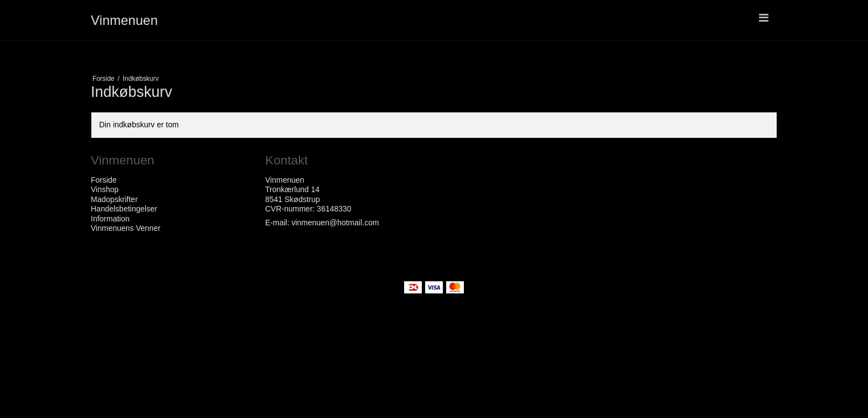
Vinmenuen (124, 20)
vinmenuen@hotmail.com (335, 223)
